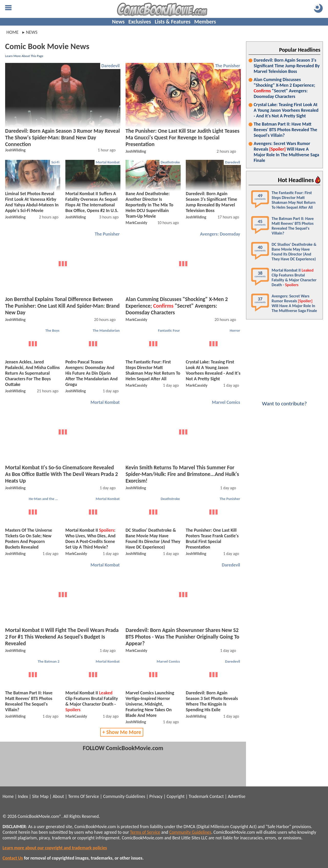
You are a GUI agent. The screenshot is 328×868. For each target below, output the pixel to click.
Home (12, 32)
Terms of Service (145, 832)
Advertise (237, 796)
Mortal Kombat (108, 162)
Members (205, 22)
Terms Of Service (84, 796)
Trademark (198, 796)
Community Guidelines (124, 796)
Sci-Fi (55, 162)
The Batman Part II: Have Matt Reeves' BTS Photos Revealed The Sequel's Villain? (285, 130)
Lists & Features (173, 22)
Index (23, 796)
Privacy (156, 796)
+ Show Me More (122, 732)
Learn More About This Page (24, 56)
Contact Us (13, 858)
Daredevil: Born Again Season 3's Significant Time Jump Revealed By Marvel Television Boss (287, 66)
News (118, 22)
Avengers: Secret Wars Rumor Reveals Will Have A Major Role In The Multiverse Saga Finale (286, 152)
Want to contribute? (284, 400)
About (58, 796)
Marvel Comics (226, 402)
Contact (217, 796)
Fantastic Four (169, 330)
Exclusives (140, 22)
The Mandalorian (106, 330)
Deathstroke (170, 162)
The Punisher (228, 66)
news (32, 32)
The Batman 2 (49, 661)
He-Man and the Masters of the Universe (45, 499)
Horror (235, 330)
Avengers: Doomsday (220, 234)
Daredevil (111, 66)
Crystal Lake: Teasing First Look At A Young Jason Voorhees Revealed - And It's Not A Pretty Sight (286, 110)
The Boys (52, 330)
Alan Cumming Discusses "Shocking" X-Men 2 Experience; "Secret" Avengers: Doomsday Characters (284, 88)
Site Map (40, 796)
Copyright (176, 796)
